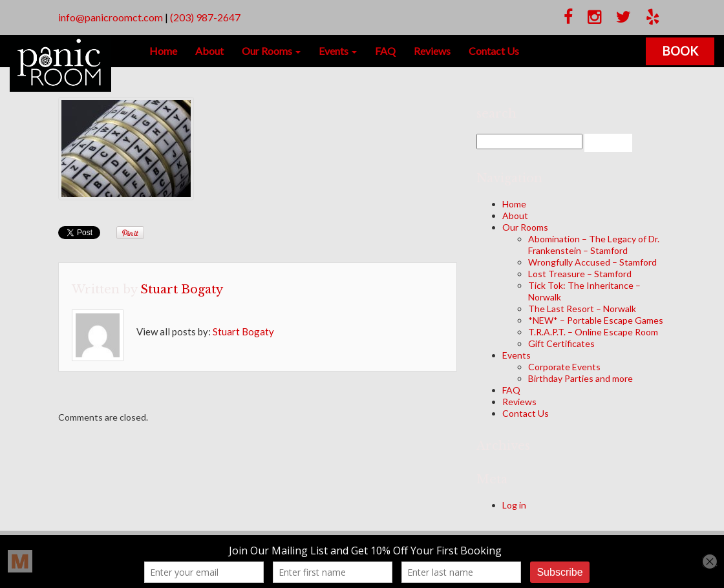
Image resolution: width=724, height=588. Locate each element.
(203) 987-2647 (205, 17)
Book (680, 51)
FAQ (385, 51)
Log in (514, 505)
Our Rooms (271, 51)
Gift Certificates (561, 343)
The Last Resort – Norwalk (582, 309)
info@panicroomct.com (111, 17)
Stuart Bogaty (182, 289)
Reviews (432, 51)
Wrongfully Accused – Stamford (592, 262)
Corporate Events (564, 367)
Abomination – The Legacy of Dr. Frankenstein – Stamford (594, 245)
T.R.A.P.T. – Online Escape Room (593, 332)
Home (163, 51)
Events (338, 51)
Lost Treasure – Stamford (580, 274)
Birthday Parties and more (580, 378)
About (209, 51)
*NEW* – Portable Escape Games (596, 320)
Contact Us (494, 51)
